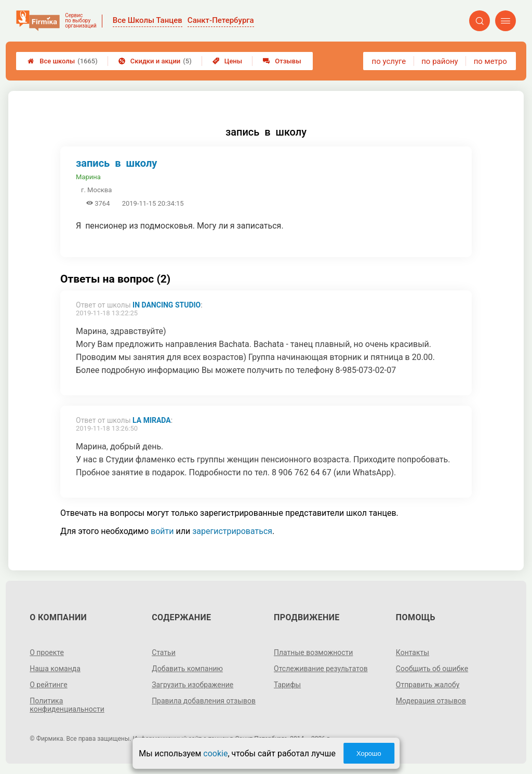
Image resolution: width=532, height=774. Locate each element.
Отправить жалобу (428, 685)
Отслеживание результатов (321, 669)
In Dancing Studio (167, 305)
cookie (215, 753)
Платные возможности (313, 652)
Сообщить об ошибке (432, 669)
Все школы (63, 61)
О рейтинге (49, 685)
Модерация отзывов (431, 701)
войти (162, 531)
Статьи (164, 652)
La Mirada (152, 420)
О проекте (47, 652)
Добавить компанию (187, 669)
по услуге (389, 61)
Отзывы (282, 61)
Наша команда (55, 669)
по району (440, 61)
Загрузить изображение (192, 685)
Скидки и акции (155, 61)
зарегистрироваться (232, 531)
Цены (228, 61)
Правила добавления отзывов (204, 701)
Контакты (413, 652)
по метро (490, 61)
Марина (88, 177)
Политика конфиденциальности (67, 705)
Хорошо (369, 753)
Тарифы (287, 685)
